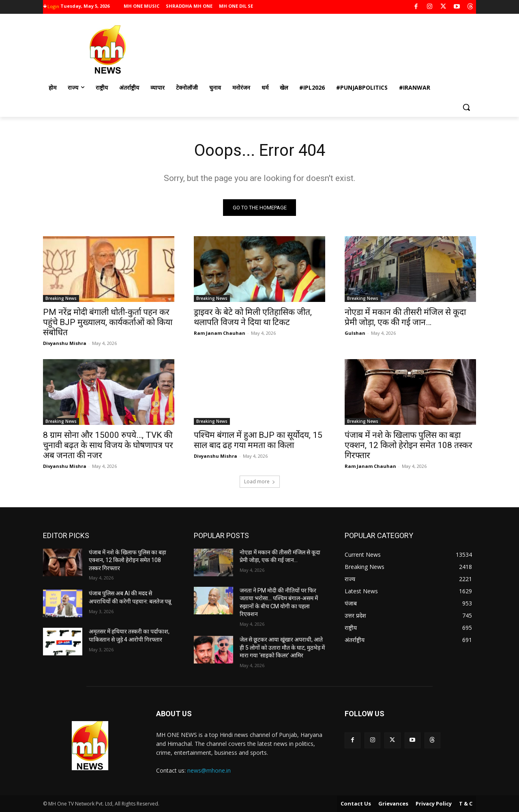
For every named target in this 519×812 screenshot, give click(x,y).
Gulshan (355, 333)
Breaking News (61, 298)
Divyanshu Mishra (65, 343)
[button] (466, 107)
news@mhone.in (209, 770)
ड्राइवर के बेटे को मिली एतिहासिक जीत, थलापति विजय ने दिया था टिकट (253, 317)
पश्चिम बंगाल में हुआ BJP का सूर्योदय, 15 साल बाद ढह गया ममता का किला (258, 440)
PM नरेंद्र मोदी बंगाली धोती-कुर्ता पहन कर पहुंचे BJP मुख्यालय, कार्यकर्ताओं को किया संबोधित (108, 322)
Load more (260, 481)
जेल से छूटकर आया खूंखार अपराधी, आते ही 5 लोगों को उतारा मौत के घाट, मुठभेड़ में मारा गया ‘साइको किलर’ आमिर (282, 647)
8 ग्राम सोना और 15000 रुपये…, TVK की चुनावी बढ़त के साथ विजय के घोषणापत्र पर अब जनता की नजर (108, 445)
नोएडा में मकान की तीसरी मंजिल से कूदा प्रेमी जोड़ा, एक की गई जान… (405, 317)
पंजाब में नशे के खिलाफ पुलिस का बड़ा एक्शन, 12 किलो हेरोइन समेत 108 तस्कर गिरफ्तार (409, 445)
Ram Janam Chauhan (220, 333)
